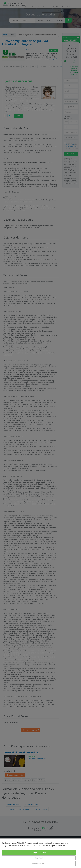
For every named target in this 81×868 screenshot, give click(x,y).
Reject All (39, 858)
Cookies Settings (39, 863)
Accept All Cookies (39, 852)
